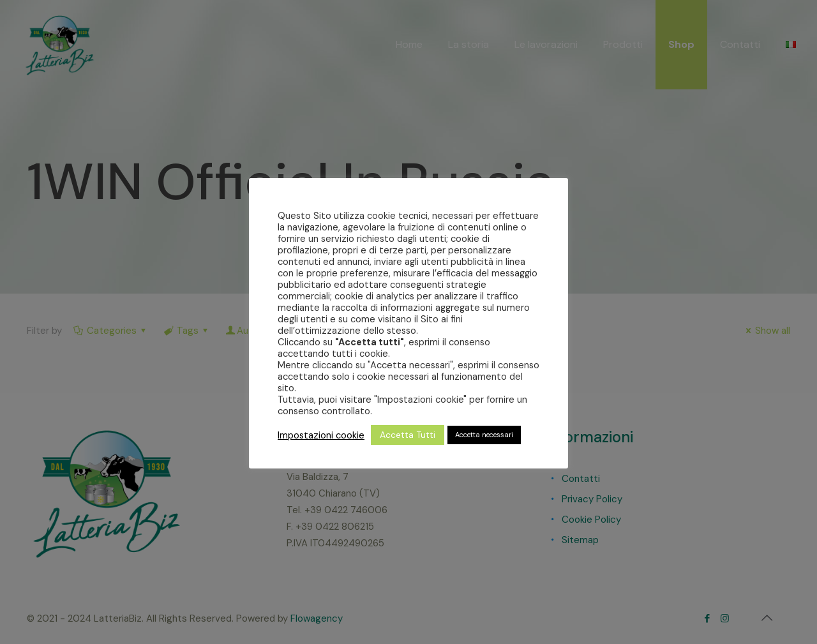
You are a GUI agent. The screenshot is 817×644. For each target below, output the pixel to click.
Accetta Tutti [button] (408, 435)
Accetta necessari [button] (484, 435)
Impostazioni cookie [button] (321, 435)
